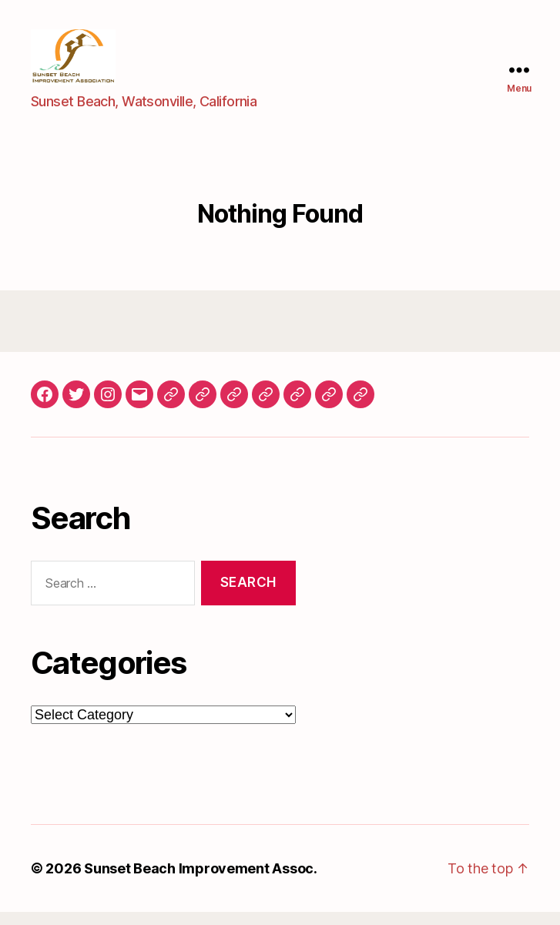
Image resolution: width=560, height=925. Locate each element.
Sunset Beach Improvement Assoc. (201, 881)
